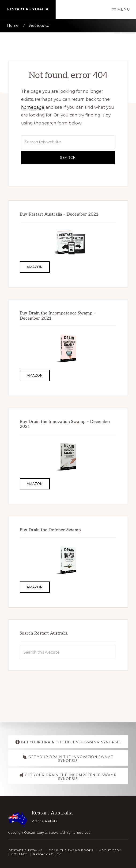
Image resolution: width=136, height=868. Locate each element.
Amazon (35, 267)
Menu (124, 9)
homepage (33, 107)
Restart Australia (28, 9)
